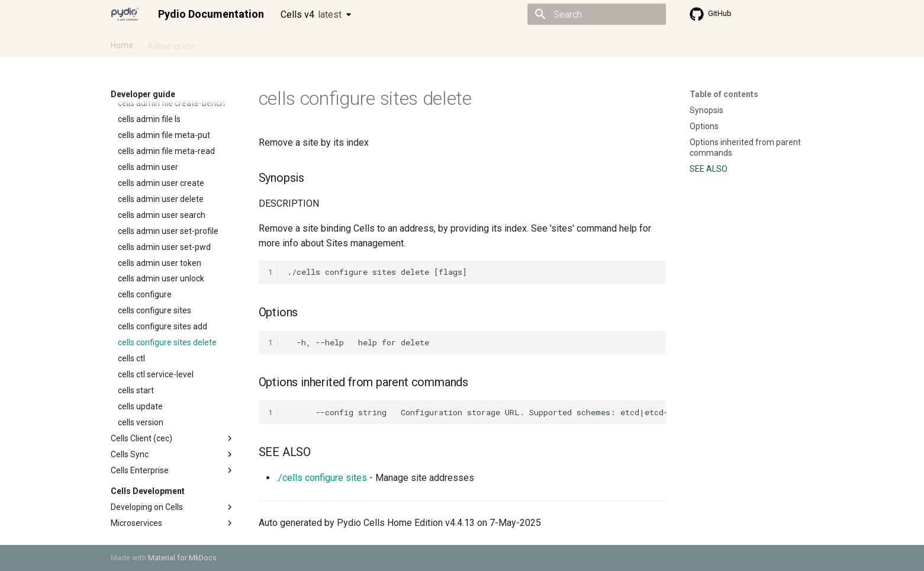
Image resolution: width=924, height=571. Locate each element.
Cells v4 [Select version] (311, 15)
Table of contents (724, 94)
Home (122, 43)
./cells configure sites (322, 478)
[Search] (597, 14)
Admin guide (171, 43)
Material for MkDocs (182, 558)
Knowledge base (366, 43)
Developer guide (291, 43)
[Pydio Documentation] (125, 14)
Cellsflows (228, 43)
